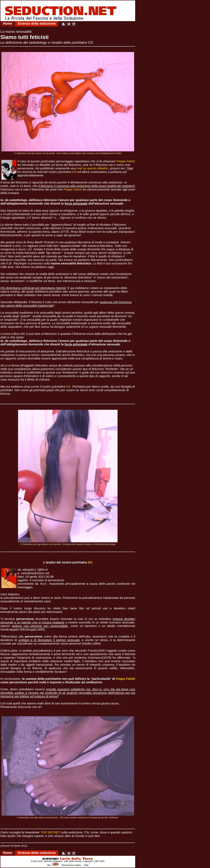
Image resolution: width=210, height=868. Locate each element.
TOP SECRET (50, 832)
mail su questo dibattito (92, 168)
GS (74, 172)
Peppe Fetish (126, 161)
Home (7, 24)
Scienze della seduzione (37, 24)
